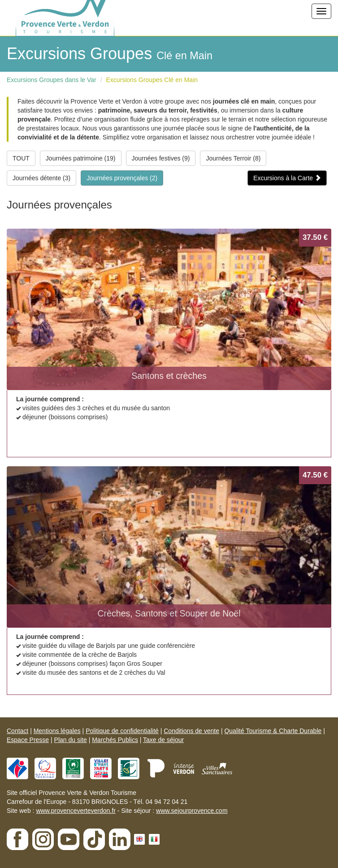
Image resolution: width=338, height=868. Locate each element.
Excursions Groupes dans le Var (52, 80)
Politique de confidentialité (122, 731)
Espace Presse (28, 740)
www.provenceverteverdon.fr (76, 811)
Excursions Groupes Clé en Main (152, 80)
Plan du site (71, 740)
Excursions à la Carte (287, 178)
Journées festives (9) (161, 158)
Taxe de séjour (163, 740)
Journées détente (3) (41, 178)
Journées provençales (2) (122, 178)
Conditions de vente (191, 731)
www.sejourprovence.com (192, 811)
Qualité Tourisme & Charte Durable (273, 731)
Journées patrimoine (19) (81, 158)
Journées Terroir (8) (233, 158)
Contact (17, 731)
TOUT (21, 158)
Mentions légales (57, 731)
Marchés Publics (115, 740)
